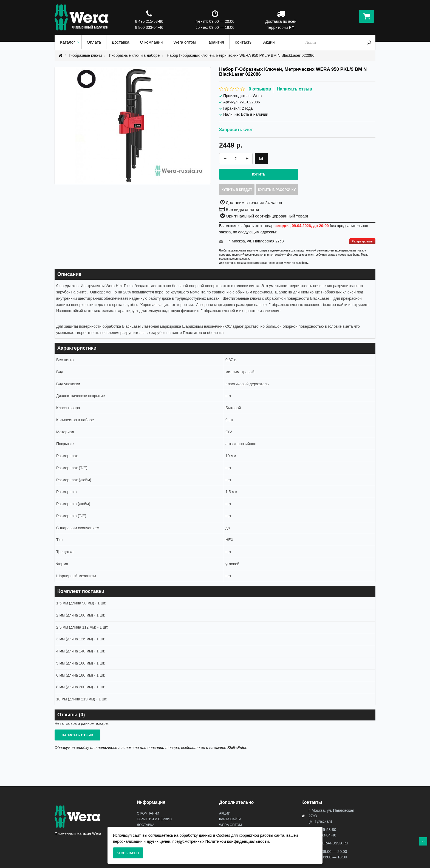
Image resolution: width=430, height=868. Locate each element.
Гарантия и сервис (154, 819)
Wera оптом (230, 825)
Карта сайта (230, 819)
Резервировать (362, 241)
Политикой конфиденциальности (237, 841)
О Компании (148, 813)
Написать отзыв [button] (77, 735)
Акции (225, 813)
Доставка (146, 825)
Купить (259, 174)
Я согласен (128, 853)
